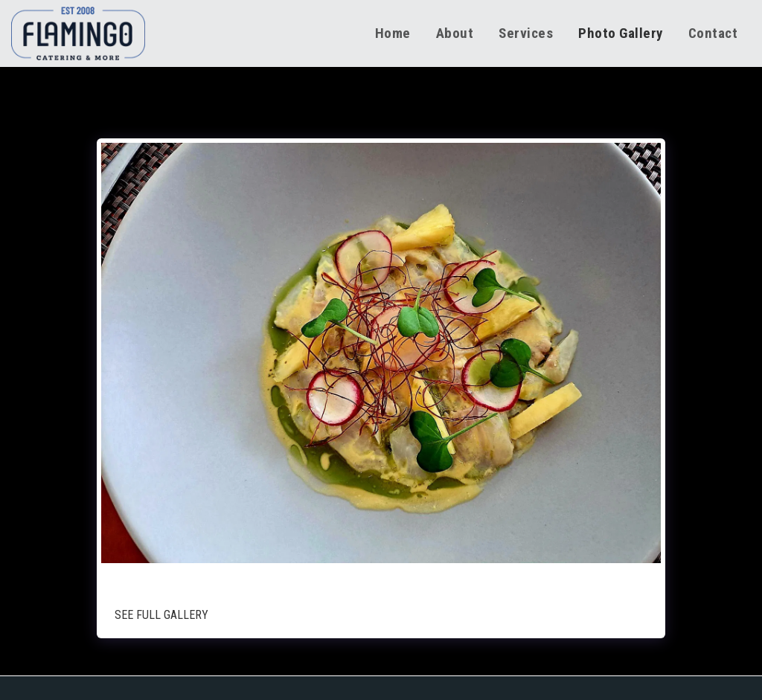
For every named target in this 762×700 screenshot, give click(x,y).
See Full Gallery (161, 615)
